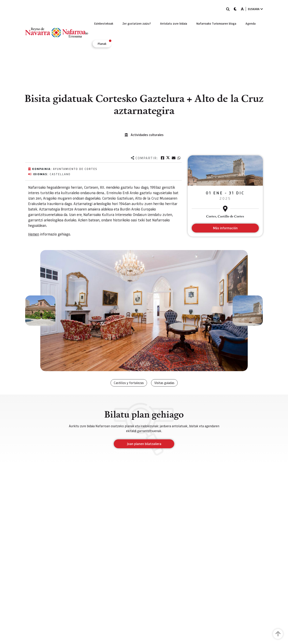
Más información (225, 228)
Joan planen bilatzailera (144, 444)
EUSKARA (255, 9)
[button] (40, 311)
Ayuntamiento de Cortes (75, 169)
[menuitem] (104, 23)
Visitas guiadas (164, 383)
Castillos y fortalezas (129, 383)
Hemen (34, 234)
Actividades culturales (147, 135)
